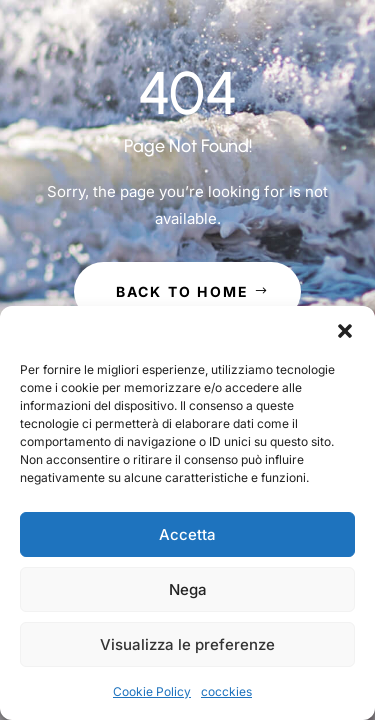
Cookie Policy (152, 691)
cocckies (226, 691)
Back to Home (183, 291)
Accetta (187, 534)
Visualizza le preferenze (187, 644)
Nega (188, 589)
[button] (345, 331)
